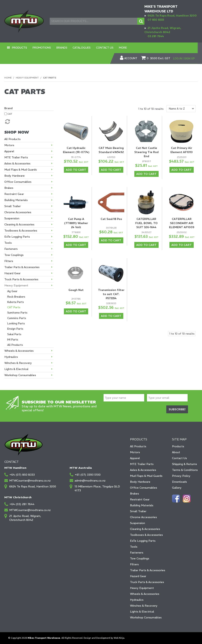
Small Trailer (138, 511)
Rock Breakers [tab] (16, 297)
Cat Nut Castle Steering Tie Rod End (146, 152)
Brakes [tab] (9, 188)
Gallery (177, 488)
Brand (8, 108)
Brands (55, 48)
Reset (7, 122)
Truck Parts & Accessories (147, 582)
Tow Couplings (140, 558)
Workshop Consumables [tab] (20, 375)
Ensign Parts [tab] (15, 329)
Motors (135, 452)
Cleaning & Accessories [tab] (19, 224)
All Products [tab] (12, 139)
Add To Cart (76, 170)
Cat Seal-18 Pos (111, 219)
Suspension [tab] (12, 218)
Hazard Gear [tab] (12, 273)
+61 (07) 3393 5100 (88, 475)
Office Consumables (144, 488)
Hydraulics (137, 600)
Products (18, 48)
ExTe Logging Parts (143, 541)
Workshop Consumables (146, 617)
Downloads (179, 482)
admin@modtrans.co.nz (90, 481)
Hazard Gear (138, 576)
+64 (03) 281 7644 (22, 504)
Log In (178, 58)
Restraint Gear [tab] (14, 194)
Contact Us (93, 48)
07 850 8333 (156, 20)
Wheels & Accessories (145, 594)
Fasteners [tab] (11, 249)
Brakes (134, 494)
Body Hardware (140, 482)
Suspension (137, 523)
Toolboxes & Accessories (146, 535)
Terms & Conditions (185, 470)
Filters (134, 564)
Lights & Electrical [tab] (16, 369)
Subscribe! (177, 410)
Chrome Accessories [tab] (18, 212)
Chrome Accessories (143, 517)
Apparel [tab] (9, 151)
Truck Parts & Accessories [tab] (21, 279)
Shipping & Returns (184, 464)
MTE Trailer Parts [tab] (16, 157)
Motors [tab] (9, 145)
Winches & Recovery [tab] (18, 363)
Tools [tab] (8, 243)
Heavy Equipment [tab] (16, 285)
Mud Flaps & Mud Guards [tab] (21, 170)
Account (131, 58)
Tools (134, 547)
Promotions (38, 48)
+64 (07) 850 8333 (22, 475)
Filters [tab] (9, 261)
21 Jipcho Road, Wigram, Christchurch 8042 (25, 518)
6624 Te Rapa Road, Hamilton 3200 (172, 16)
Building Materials (142, 505)
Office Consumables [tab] (18, 182)
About (176, 452)
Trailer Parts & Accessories (148, 570)
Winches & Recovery (144, 606)
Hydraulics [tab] (11, 357)
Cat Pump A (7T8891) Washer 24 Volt (76, 223)
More (109, 48)
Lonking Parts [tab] (16, 323)
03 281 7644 (156, 36)
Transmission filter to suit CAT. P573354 (111, 293)
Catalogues (73, 48)
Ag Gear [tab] (12, 291)
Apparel (135, 458)
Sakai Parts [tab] (14, 334)
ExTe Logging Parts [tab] (17, 237)
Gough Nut (76, 289)
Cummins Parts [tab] (17, 318)
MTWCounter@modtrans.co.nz (30, 481)
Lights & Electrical (142, 612)
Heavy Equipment (27, 77)
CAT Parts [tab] (14, 307)
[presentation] (134, 410)
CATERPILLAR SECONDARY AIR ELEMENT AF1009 (182, 223)
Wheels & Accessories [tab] (19, 351)
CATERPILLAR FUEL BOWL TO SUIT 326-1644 (146, 223)
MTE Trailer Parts (142, 464)
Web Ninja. (119, 638)
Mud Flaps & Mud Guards (146, 476)
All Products (138, 446)
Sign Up (189, 58)
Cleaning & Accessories (145, 529)
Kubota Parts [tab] (16, 302)
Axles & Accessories (143, 470)
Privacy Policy (181, 476)
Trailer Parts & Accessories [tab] (22, 267)
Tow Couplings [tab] (14, 255)
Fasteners (137, 553)
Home (8, 77)
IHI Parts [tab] (13, 339)
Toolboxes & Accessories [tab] (21, 231)
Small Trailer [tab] (13, 206)
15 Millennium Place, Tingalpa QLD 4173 (97, 488)
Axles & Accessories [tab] (17, 163)
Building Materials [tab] (16, 200)
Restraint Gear (140, 499)
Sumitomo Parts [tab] (17, 313)
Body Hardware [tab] (14, 176)
